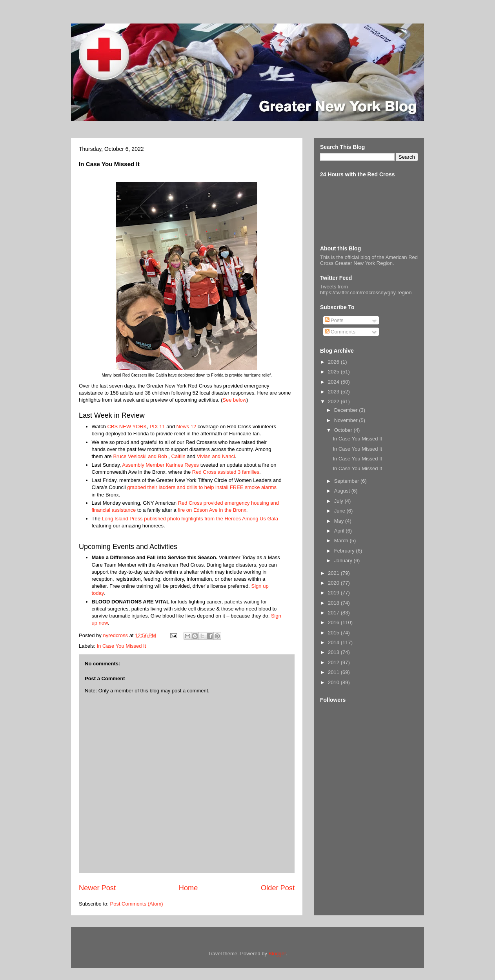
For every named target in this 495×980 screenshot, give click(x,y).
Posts (334, 320)
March (342, 541)
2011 (334, 672)
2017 (334, 613)
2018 (334, 603)
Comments (340, 332)
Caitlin (178, 456)
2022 (334, 401)
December (347, 410)
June (340, 511)
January (344, 561)
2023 (334, 392)
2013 (334, 652)
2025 (334, 372)
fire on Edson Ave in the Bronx (212, 510)
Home (188, 888)
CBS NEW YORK (127, 427)
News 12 (187, 427)
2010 (334, 682)
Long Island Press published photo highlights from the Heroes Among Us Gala (190, 519)
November (347, 420)
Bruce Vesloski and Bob (140, 456)
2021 (334, 573)
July (339, 501)
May (340, 521)
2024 (334, 382)
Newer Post (97, 888)
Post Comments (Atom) (137, 904)
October (344, 430)
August (343, 491)
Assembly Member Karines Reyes (160, 465)
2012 (334, 662)
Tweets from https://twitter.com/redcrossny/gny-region (366, 290)
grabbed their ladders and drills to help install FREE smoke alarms (202, 487)
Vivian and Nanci (216, 456)
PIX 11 (157, 427)
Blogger (277, 954)
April (340, 531)
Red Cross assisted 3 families (226, 472)
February (345, 551)
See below (234, 400)
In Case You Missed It (122, 646)
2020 (334, 583)
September (347, 481)
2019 (334, 593)
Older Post (278, 888)
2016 (334, 622)
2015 (334, 633)
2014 (334, 642)
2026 (334, 362)
